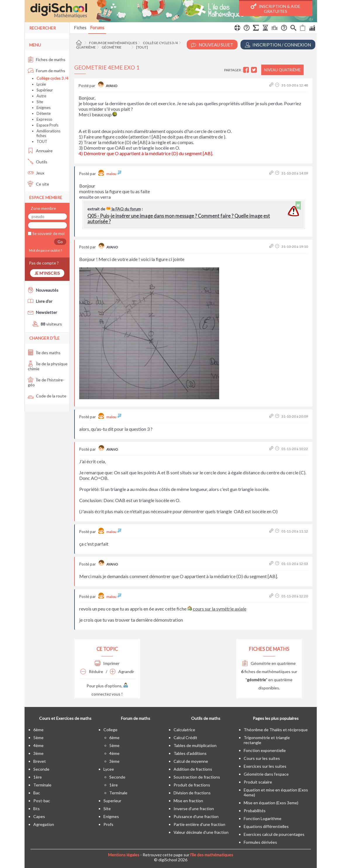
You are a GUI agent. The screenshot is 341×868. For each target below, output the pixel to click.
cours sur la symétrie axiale (220, 609)
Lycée (41, 84)
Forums (97, 27)
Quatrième (86, 47)
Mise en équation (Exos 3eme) (271, 803)
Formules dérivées (260, 842)
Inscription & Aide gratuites (276, 8)
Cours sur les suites (262, 758)
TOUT (42, 141)
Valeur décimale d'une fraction (201, 832)
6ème (38, 730)
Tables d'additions (190, 753)
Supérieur (45, 90)
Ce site (38, 184)
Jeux (36, 173)
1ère (38, 777)
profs (108, 824)
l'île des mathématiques (212, 855)
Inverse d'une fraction (194, 809)
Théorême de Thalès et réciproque (276, 730)
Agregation (44, 824)
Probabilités (255, 811)
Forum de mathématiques (113, 43)
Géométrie (112, 47)
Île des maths (44, 353)
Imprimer (107, 663)
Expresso (44, 119)
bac (37, 793)
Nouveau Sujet (212, 45)
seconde (41, 769)
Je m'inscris (47, 273)
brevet (40, 761)
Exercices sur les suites (265, 766)
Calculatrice (184, 730)
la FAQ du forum (123, 209)
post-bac (42, 801)
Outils (38, 162)
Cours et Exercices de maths (65, 718)
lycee (109, 769)
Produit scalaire (258, 782)
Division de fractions (192, 793)
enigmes (111, 816)
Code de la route (47, 396)
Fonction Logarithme (263, 818)
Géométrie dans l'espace (266, 774)
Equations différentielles (266, 826)
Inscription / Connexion (278, 45)
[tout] (142, 47)
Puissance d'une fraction (196, 816)
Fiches (80, 27)
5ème (38, 738)
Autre (41, 96)
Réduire (92, 671)
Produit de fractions (192, 785)
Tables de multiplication (195, 745)
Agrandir (122, 671)
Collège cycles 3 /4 (160, 43)
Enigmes (44, 108)
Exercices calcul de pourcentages (274, 834)
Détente (44, 113)
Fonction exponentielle (265, 750)
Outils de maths (206, 718)
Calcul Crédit (185, 738)
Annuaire (40, 151)
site (107, 809)
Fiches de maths (47, 59)
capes (39, 816)
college (110, 730)
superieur (112, 801)
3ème (38, 753)
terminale (42, 785)
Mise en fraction (188, 801)
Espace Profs (47, 125)
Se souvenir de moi (48, 234)
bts (37, 809)
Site (40, 102)
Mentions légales (124, 855)
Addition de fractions (193, 769)
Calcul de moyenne (191, 761)
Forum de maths (46, 71)
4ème (38, 745)
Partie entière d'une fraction (199, 824)
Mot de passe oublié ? (45, 250)
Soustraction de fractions (197, 777)
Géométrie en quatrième (269, 663)
